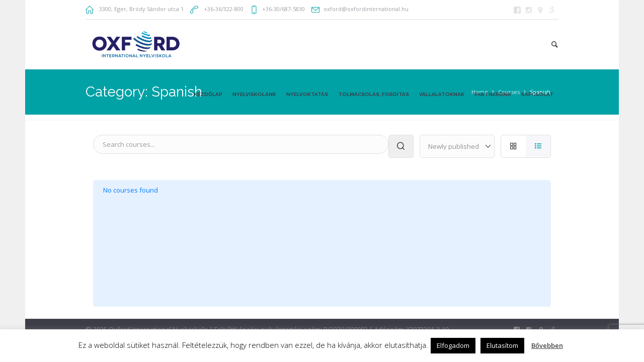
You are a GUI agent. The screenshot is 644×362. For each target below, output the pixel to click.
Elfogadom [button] (453, 345)
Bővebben (547, 345)
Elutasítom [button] (502, 345)
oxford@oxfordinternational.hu (366, 9)
